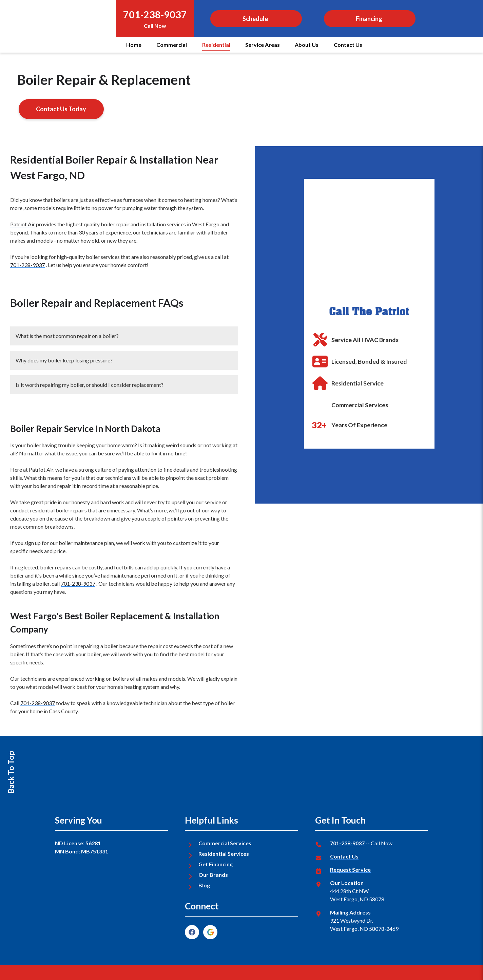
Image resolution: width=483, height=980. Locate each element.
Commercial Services (225, 843)
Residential (216, 45)
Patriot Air (23, 224)
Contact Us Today (61, 109)
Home (134, 45)
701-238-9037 (155, 15)
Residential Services (224, 854)
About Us (307, 45)
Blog (204, 885)
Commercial (172, 45)
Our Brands (213, 875)
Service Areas (263, 45)
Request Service (350, 870)
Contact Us (348, 45)
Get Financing (216, 864)
